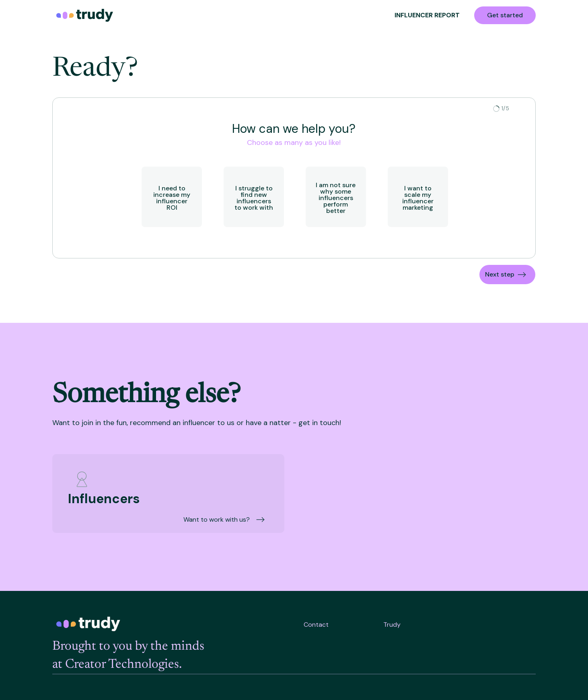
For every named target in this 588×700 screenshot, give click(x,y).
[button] (507, 275)
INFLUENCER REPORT (427, 15)
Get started (505, 15)
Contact (316, 625)
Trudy (392, 625)
